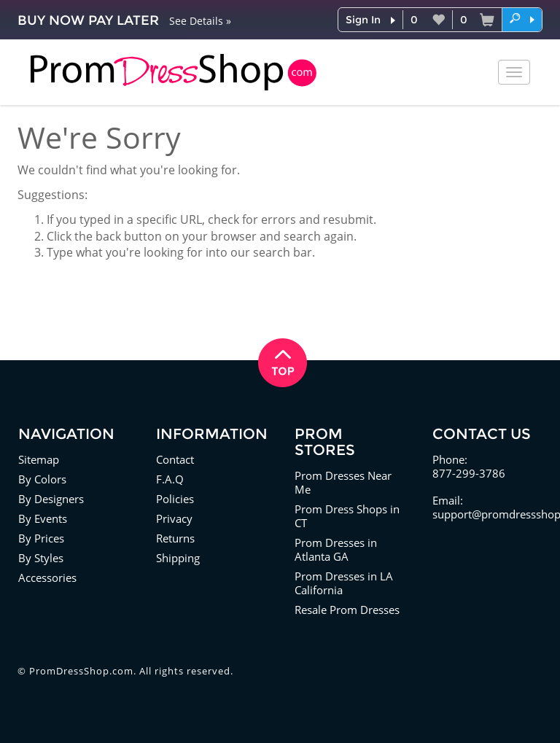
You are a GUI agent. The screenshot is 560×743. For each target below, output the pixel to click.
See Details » (200, 21)
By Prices (41, 538)
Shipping (178, 558)
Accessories (47, 577)
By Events (43, 518)
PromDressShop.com (81, 671)
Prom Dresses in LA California (344, 583)
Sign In (363, 20)
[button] (522, 19)
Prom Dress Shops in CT (347, 516)
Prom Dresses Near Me (343, 482)
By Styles (41, 558)
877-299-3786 (469, 473)
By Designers (51, 499)
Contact (175, 459)
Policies (175, 499)
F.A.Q (170, 479)
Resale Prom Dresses (347, 610)
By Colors (42, 479)
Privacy (174, 518)
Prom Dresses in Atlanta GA (336, 549)
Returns (175, 538)
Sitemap (39, 459)
